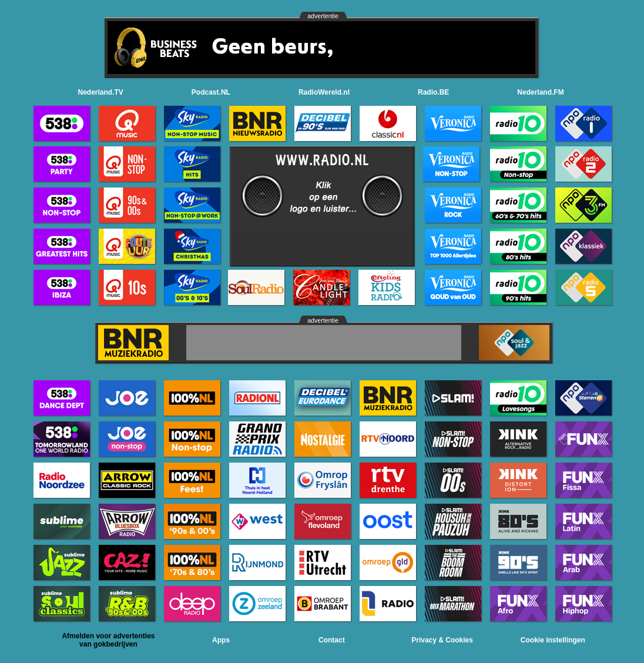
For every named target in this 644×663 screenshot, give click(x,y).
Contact (332, 640)
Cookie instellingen (553, 640)
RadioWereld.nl (324, 92)
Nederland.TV (101, 92)
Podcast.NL (211, 92)
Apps (221, 640)
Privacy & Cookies (442, 640)
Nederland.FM (540, 92)
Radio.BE (433, 92)
